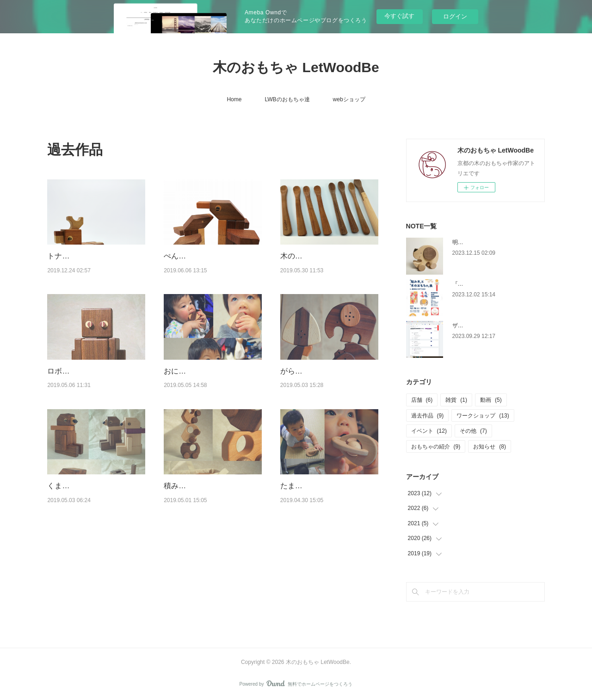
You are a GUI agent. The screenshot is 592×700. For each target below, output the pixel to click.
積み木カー (182, 486)
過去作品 (428, 416)
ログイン (455, 16)
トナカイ (62, 256)
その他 (473, 431)
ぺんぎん (179, 256)
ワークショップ (483, 416)
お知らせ (490, 447)
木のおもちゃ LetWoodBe (296, 67)
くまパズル (66, 486)
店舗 (422, 400)
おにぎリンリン (190, 371)
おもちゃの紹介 (436, 447)
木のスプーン (302, 256)
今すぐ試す (399, 16)
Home (234, 99)
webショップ (349, 99)
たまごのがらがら (310, 486)
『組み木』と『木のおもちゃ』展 (494, 284)
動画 (491, 400)
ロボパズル (66, 371)
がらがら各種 (302, 371)
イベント (429, 431)
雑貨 (456, 400)
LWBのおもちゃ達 (287, 99)
